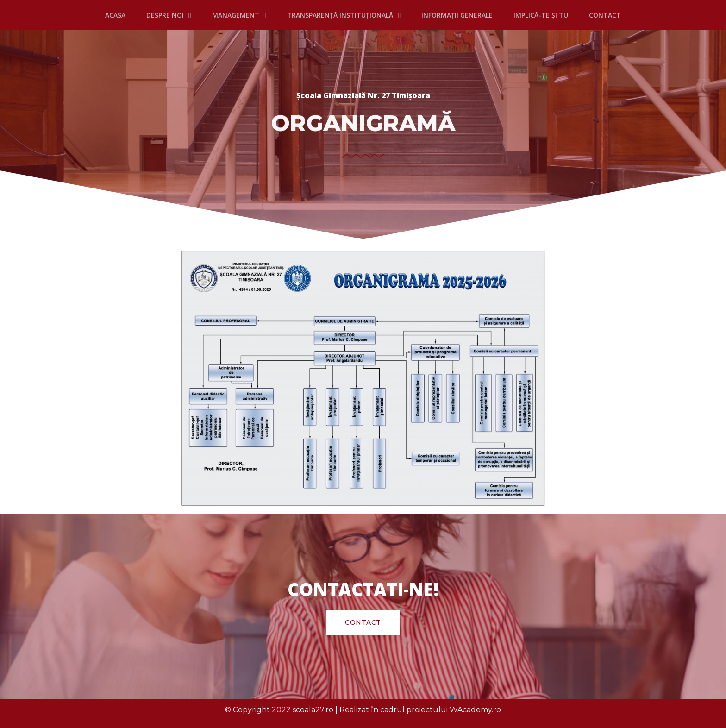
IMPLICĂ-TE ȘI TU (541, 15)
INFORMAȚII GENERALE (457, 15)
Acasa (115, 15)
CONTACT (605, 15)
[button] (363, 622)
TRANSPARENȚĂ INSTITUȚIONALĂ (344, 15)
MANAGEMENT (239, 15)
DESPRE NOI (169, 15)
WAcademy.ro (475, 710)
